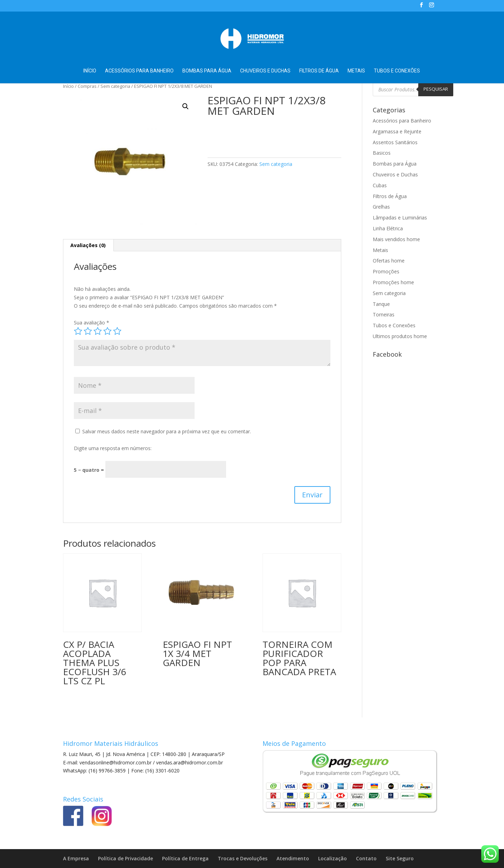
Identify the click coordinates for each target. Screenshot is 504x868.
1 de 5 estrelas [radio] (78, 331)
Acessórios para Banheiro (139, 71)
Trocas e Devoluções (243, 858)
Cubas (380, 185)
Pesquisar (436, 89)
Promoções (386, 271)
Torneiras (384, 314)
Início (90, 71)
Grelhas (381, 207)
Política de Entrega (185, 858)
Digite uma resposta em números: (113, 448)
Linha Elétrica (388, 228)
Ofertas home (389, 261)
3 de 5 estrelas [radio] (98, 331)
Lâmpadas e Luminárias (400, 218)
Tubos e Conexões (397, 71)
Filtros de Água (319, 71)
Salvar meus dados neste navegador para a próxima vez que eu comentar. (167, 431)
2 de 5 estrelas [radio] (88, 331)
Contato (366, 858)
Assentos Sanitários (395, 142)
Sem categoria (115, 86)
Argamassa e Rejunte (397, 131)
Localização (332, 858)
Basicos (382, 153)
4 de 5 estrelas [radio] (107, 331)
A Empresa (76, 858)
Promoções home (393, 282)
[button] (185, 106)
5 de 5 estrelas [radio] (117, 331)
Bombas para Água (207, 71)
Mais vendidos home (396, 239)
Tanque (381, 304)
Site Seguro (400, 858)
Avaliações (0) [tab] (88, 245)
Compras (87, 86)
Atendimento (293, 858)
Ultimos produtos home (400, 336)
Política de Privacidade (125, 858)
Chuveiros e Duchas (265, 71)
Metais (356, 71)
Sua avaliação (92, 323)
